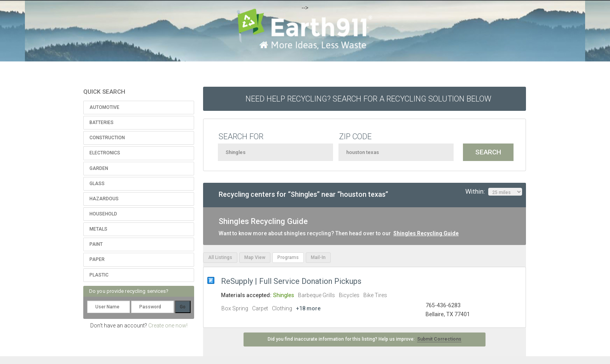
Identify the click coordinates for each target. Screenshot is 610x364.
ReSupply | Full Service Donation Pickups (291, 281)
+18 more (308, 308)
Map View (255, 257)
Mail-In (318, 257)
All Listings (220, 257)
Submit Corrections (439, 339)
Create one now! (168, 325)
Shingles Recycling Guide (426, 233)
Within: (494, 192)
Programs (288, 257)
